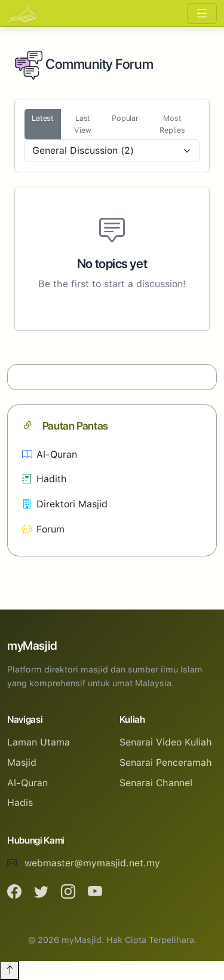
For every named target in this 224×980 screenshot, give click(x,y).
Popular (125, 118)
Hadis (20, 803)
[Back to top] (10, 970)
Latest (43, 118)
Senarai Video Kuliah (166, 742)
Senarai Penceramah (166, 763)
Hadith (45, 479)
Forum (43, 529)
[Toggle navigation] (202, 13)
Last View (83, 124)
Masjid (22, 763)
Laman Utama (39, 742)
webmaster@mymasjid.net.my (92, 863)
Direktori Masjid (65, 504)
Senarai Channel (156, 783)
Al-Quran (50, 454)
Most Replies (172, 124)
